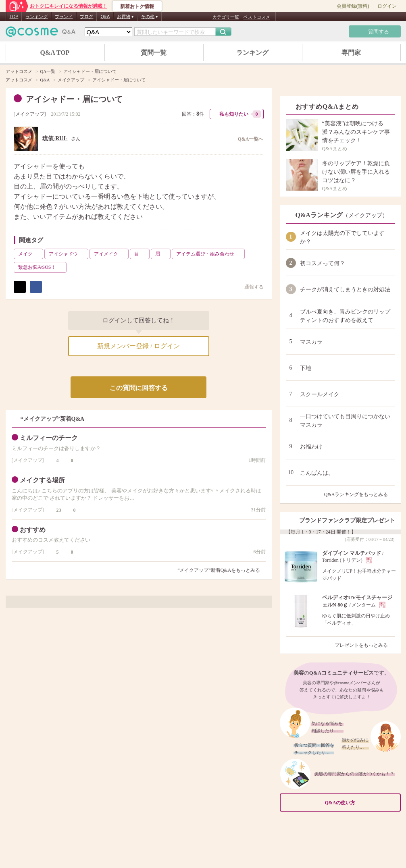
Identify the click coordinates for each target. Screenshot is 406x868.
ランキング (36, 17)
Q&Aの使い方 (360, 803)
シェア (36, 287)
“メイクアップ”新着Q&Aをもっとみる (219, 570)
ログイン (387, 6)
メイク (30, 254)
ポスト (20, 287)
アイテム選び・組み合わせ (210, 254)
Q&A (105, 17)
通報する (250, 287)
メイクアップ (30, 114)
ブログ (86, 17)
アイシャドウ (68, 254)
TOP (14, 17)
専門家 (351, 53)
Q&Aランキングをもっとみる (359, 494)
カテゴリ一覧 (226, 17)
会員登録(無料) (353, 6)
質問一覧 (154, 53)
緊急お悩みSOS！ (42, 267)
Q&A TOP (55, 53)
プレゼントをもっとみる (365, 645)
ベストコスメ (257, 17)
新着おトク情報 (137, 6)
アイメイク (110, 254)
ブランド (64, 17)
